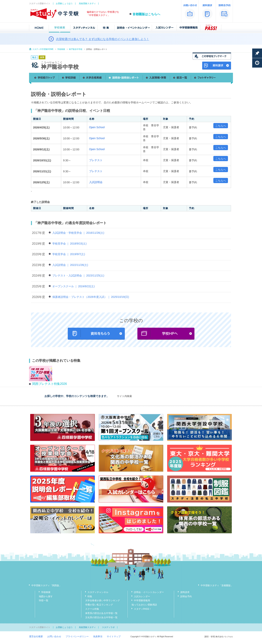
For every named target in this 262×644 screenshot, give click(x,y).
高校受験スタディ (87, 3)
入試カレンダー (142, 596)
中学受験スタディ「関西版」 (46, 585)
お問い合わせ (54, 636)
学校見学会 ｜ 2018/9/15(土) (69, 244)
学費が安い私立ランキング (99, 605)
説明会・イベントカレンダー (149, 592)
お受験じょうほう (64, 3)
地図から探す (46, 596)
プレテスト (96, 160)
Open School (97, 127)
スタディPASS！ (143, 609)
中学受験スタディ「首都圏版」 (217, 585)
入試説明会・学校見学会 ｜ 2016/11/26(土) (78, 233)
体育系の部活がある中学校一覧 (101, 613)
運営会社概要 (36, 636)
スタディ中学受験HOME (43, 49)
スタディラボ (108, 627)
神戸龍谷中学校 (76, 49)
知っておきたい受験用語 (144, 605)
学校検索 (61, 49)
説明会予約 (186, 596)
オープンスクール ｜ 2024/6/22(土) (73, 286)
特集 (90, 596)
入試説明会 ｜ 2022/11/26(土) (70, 265)
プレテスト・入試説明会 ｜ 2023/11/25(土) (78, 276)
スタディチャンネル (98, 592)
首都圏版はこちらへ (146, 14)
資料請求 (185, 592)
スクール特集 (92, 609)
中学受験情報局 (142, 600)
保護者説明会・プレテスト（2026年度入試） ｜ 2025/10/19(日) (91, 297)
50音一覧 (44, 600)
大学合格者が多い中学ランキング (103, 600)
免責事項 (98, 636)
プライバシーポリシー (77, 636)
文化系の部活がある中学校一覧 (101, 617)
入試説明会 (96, 182)
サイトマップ (114, 636)
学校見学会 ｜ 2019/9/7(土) (69, 254)
